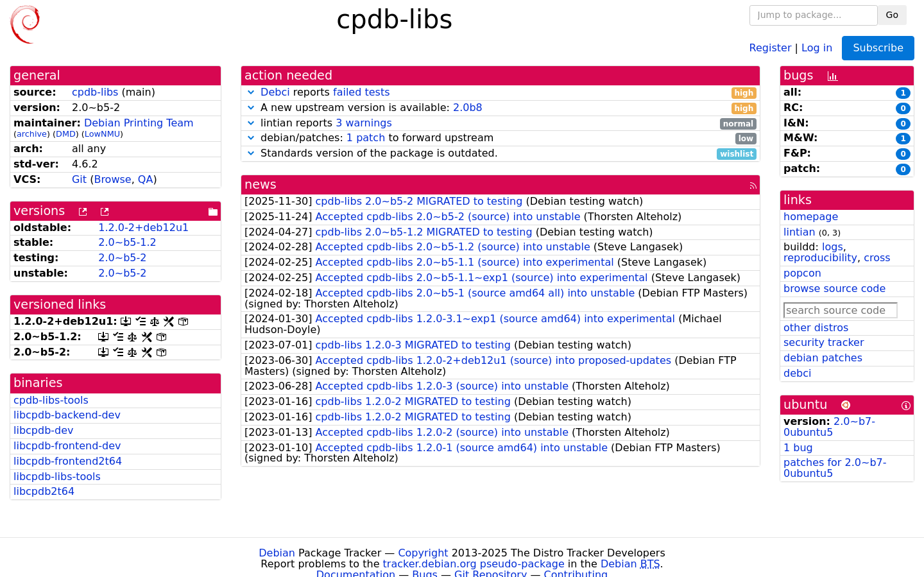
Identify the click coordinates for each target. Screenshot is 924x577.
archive (32, 134)
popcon (802, 273)
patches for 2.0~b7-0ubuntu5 (835, 468)
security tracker (824, 342)
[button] (251, 92)
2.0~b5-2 (122, 258)
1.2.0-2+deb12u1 (143, 228)
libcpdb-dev (44, 430)
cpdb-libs (95, 92)
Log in (817, 47)
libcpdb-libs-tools (57, 477)
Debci (275, 92)
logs (833, 247)
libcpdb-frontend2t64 (68, 461)
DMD (66, 134)
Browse (112, 179)
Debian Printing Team (139, 123)
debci (797, 373)
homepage (811, 217)
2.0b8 (468, 108)
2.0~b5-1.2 (127, 242)
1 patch (366, 138)
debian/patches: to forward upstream (501, 138)
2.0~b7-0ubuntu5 (829, 427)
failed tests (361, 92)
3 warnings (364, 123)
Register (771, 47)
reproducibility (820, 258)
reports (501, 93)
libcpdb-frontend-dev (67, 446)
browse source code (834, 288)
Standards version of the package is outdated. (501, 154)
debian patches (823, 358)
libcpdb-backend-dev (67, 415)
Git (79, 179)
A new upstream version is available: (501, 108)
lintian (800, 232)
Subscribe (878, 48)
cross (877, 258)
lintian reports (501, 124)
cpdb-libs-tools (51, 400)
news (261, 185)
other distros (816, 328)
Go (892, 15)
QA (146, 179)
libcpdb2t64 (44, 491)
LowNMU (102, 134)
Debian (277, 553)
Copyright (423, 553)
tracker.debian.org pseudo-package (474, 564)
